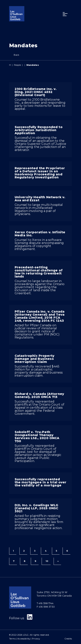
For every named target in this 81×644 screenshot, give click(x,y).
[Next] (57, 561)
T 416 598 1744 (45, 603)
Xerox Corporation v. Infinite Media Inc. (40, 234)
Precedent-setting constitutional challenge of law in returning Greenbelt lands (39, 272)
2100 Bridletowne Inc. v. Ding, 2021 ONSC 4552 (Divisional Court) (36, 92)
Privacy (36, 639)
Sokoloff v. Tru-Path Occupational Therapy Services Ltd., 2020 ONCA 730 (37, 437)
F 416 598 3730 (46, 607)
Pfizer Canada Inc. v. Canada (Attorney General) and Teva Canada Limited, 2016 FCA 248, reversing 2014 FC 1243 (40, 316)
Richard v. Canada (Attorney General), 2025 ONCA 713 (39, 395)
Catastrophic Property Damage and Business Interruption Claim (35, 359)
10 (47, 561)
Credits (68, 639)
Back (14, 55)
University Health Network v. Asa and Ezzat (40, 199)
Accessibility (24, 639)
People (17, 65)
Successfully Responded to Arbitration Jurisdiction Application (39, 130)
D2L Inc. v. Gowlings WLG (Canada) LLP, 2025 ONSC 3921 (37, 508)
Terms (12, 639)
